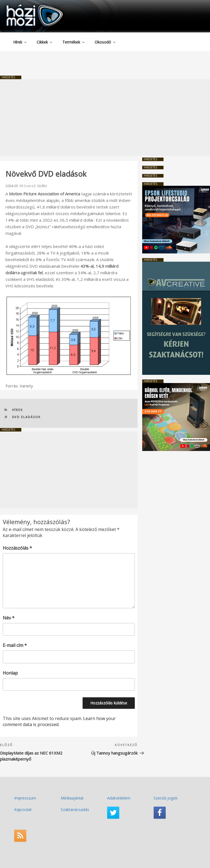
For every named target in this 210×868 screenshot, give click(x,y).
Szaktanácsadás (75, 810)
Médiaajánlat (72, 798)
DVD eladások (27, 417)
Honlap (10, 673)
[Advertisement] (105, 118)
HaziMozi (27, 6)
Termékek (74, 42)
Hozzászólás (17, 548)
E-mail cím (15, 645)
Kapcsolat (23, 810)
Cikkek (45, 42)
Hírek (20, 42)
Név (9, 618)
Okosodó (105, 42)
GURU (42, 186)
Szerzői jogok (166, 798)
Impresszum (25, 798)
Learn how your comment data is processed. (59, 721)
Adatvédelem (119, 798)
